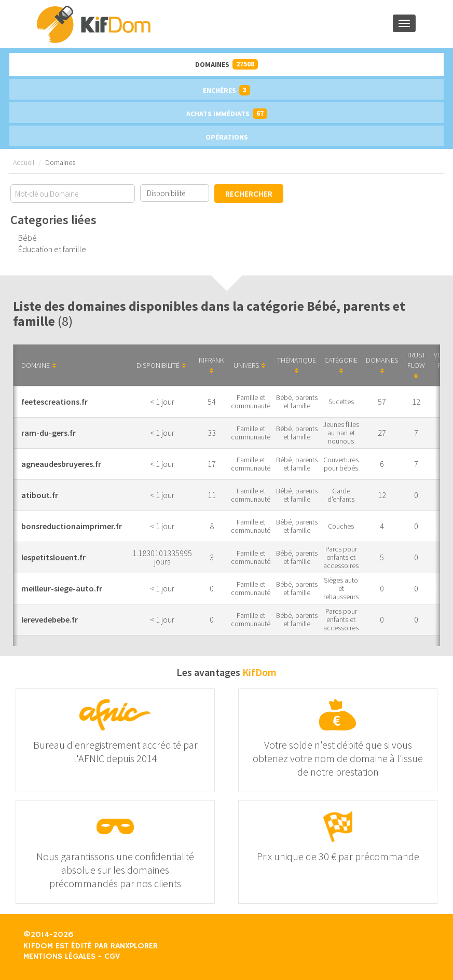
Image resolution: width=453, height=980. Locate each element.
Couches (341, 526)
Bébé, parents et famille (297, 402)
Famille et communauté (251, 402)
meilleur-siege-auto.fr (62, 588)
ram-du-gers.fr (49, 433)
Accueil (24, 162)
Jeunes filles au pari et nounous (341, 433)
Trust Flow (416, 365)
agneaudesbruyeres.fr (61, 464)
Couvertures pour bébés (341, 464)
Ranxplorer (134, 946)
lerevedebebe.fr (50, 619)
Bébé (28, 238)
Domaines (227, 64)
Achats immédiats (227, 114)
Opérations (227, 137)
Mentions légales (59, 957)
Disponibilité (161, 365)
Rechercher (249, 195)
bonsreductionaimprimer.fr (72, 526)
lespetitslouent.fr (53, 557)
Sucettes (341, 402)
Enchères (227, 90)
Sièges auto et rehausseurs (341, 588)
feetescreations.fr (54, 402)
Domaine (39, 365)
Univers (249, 365)
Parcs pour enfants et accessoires (341, 557)
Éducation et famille (52, 249)
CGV (112, 957)
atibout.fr (40, 495)
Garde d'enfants (341, 495)
